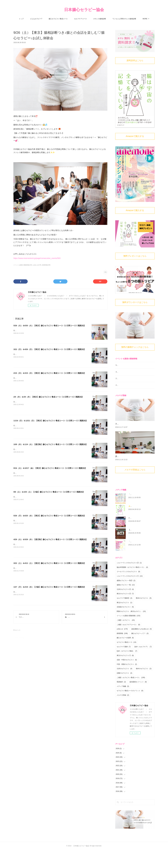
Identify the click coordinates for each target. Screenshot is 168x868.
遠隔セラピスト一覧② (126, 598)
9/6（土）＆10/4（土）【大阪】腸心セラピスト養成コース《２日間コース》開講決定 (49, 492)
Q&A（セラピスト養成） (127, 669)
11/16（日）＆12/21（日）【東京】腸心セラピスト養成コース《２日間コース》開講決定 (50, 421)
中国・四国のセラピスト (127, 682)
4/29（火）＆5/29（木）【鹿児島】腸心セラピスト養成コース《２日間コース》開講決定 (50, 539)
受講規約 (121, 700)
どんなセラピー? (36, 19)
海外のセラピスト (144, 687)
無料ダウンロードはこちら (135, 302)
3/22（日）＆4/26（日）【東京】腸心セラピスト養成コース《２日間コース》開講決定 (49, 349)
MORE (145, 19)
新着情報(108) (46, 265)
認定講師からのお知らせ (142, 647)
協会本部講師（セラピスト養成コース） (132, 585)
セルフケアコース (80, 19)
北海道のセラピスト (125, 625)
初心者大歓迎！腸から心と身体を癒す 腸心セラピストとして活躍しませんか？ (42, 331)
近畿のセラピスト (124, 691)
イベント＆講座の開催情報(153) (23, 265)
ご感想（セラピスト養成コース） (131, 695)
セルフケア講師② (124, 616)
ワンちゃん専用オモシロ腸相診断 (124, 19)
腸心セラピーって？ (140, 651)
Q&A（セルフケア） (143, 665)
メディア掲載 (123, 704)
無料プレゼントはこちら (135, 256)
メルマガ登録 (123, 713)
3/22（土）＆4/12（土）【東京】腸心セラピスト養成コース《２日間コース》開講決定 (49, 563)
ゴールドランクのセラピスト (128, 590)
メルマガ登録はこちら (135, 488)
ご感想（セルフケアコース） (128, 642)
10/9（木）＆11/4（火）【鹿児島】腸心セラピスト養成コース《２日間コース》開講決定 (50, 444)
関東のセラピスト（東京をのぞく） (131, 629)
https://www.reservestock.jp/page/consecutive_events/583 (37, 258)
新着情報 (122, 651)
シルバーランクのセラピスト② (129, 581)
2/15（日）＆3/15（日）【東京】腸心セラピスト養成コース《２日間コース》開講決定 (49, 373)
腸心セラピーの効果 (125, 656)
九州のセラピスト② (125, 607)
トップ (21, 19)
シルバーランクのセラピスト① (130, 594)
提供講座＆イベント (138, 700)
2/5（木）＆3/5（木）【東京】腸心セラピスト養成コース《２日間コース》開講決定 (48, 397)
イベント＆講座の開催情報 (128, 634)
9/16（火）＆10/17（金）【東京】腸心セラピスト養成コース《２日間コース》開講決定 (50, 468)
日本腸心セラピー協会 (84, 10)
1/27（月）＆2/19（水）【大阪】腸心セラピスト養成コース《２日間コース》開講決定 (49, 587)
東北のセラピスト (124, 620)
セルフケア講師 (124, 665)
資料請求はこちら (135, 60)
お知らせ (122, 647)
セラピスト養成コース (126, 660)
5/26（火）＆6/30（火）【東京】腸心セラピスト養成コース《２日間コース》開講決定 (49, 326)
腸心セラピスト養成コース (58, 19)
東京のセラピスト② (125, 612)
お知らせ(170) (37, 265)
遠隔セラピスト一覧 (126, 603)
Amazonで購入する (135, 136)
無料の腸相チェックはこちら (135, 347)
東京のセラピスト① (125, 673)
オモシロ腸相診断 (100, 19)
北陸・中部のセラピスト (127, 678)
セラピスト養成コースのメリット (130, 709)
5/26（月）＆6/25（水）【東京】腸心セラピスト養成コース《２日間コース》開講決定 (49, 516)
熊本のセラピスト (144, 616)
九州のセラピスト (124, 687)
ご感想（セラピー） (126, 638)
